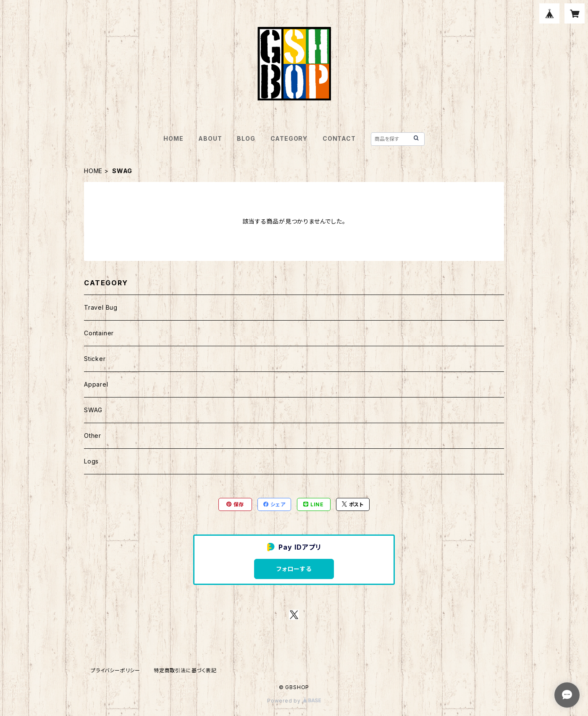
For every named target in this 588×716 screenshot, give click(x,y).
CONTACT (339, 138)
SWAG (93, 410)
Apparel (96, 384)
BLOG (246, 138)
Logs (91, 461)
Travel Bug (101, 307)
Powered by (294, 701)
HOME (173, 138)
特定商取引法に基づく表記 (185, 670)
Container (99, 333)
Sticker (95, 359)
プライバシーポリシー (115, 670)
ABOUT (210, 138)
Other (93, 436)
